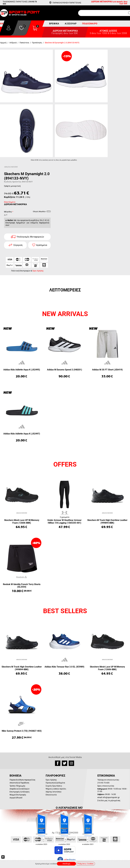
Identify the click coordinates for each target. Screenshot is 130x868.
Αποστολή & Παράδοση (19, 783)
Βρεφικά (54, 24)
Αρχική (3, 43)
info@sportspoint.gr (111, 797)
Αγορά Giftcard (16, 798)
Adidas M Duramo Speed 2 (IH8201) (65, 370)
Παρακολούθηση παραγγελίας (22, 780)
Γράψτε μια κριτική (12, 186)
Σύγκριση (18, 245)
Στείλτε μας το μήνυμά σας (109, 800)
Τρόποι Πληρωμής (17, 786)
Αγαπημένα (42, 245)
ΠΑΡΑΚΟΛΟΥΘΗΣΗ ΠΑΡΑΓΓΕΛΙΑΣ (67, 3)
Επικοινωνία (51, 795)
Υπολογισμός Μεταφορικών (30, 237)
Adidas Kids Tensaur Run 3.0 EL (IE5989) (64, 667)
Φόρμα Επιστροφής (18, 795)
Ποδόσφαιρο (90, 24)
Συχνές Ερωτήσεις (54, 786)
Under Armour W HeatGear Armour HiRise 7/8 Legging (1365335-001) (64, 521)
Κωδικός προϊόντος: (13, 182)
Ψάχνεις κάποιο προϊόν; (56, 789)
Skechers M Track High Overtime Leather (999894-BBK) (107, 521)
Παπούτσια (24, 43)
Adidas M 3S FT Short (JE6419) (107, 370)
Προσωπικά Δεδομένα (55, 783)
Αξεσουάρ (71, 24)
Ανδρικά (13, 43)
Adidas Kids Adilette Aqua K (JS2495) (22, 370)
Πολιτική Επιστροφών (21, 271)
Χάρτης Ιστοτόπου (54, 792)
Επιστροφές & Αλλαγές (20, 792)
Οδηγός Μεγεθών (42, 212)
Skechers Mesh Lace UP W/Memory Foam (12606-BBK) (22, 521)
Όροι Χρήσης (38, 271)
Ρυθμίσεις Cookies (85, 864)
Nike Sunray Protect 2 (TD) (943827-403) (22, 731)
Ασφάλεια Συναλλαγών (20, 789)
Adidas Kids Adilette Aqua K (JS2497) (22, 434)
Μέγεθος (8, 212)
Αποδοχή (66, 864)
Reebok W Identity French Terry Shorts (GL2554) (22, 586)
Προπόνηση (37, 43)
